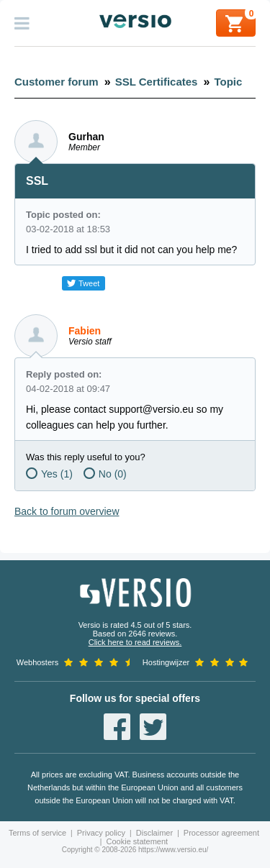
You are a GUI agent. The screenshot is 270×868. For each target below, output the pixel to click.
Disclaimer (154, 833)
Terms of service (37, 833)
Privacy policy (101, 833)
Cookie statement (138, 841)
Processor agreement (221, 833)
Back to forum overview (67, 511)
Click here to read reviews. (135, 642)
